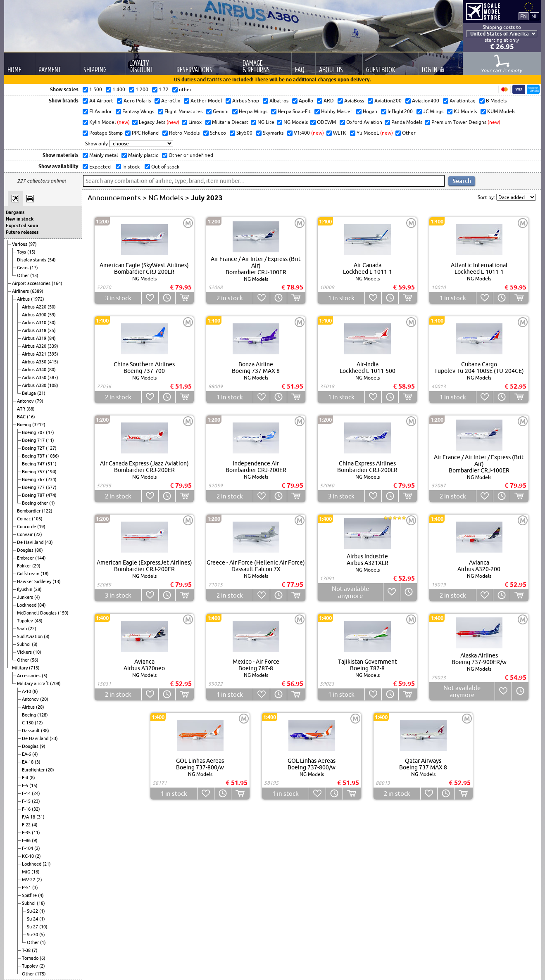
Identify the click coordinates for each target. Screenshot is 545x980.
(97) (33, 244)
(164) (57, 283)
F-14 (27, 793)
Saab (23, 629)
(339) (53, 346)
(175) (40, 974)
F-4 (26, 778)
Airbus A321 (35, 354)
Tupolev (26, 621)
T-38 (27, 950)
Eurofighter (34, 770)
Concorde (27, 527)
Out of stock (165, 167)
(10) (37, 652)
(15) (31, 252)
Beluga (30, 393)
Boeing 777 (34, 487)
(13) (34, 275)
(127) (51, 448)
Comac (24, 519)
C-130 (28, 723)
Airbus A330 (35, 362)
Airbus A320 (35, 346)
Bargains (15, 212)
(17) (34, 268)
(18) (45, 574)
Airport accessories (32, 283)
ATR (22, 409)
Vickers (25, 652)
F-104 (28, 848)
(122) (47, 511)
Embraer (26, 558)
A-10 (27, 691)
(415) (53, 362)
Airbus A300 (35, 315)
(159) (63, 613)
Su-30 (33, 935)
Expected (99, 167)
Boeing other (36, 503)
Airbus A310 (35, 323)
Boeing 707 (34, 432)
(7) (35, 950)
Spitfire (30, 895)
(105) (37, 519)
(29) (36, 566)
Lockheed (27, 605)
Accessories (29, 676)
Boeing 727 (34, 448)
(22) (38, 534)
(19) (41, 527)
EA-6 (27, 754)
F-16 (27, 809)
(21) (41, 393)
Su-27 (33, 927)
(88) (31, 409)
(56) (34, 660)
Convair (25, 534)
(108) (53, 385)
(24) (36, 793)
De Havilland (31, 542)
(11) (50, 440)
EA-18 (28, 762)
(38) (45, 731)
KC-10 (29, 856)
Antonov (26, 401)
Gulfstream (29, 574)
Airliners (21, 291)
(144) (40, 558)
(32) (36, 809)
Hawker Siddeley (35, 581)
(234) (51, 479)
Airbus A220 (35, 307)
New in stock (20, 219)
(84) (52, 338)
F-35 (27, 833)
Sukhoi (24, 644)
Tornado (31, 958)
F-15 (27, 801)
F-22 (27, 825)
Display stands (32, 260)
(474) (51, 495)
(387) (53, 377)
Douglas (26, 550)
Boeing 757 (34, 472)
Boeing (25, 425)
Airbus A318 (35, 330)
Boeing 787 (34, 495)
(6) (43, 958)
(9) (43, 746)
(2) (37, 848)
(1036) (52, 456)
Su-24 (33, 919)
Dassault (31, 731)
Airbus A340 (35, 370)
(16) (31, 417)
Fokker (25, 566)
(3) (38, 762)
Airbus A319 (35, 338)
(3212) (39, 425)
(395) (53, 354)
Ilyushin (25, 589)
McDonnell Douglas (37, 613)
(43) (49, 542)
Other (24, 275)
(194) (51, 472)
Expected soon (22, 225)
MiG (27, 872)
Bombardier (29, 511)
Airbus (24, 299)
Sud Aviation (30, 636)
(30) (52, 323)
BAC (22, 417)
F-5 (26, 785)
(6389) (37, 291)
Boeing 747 (34, 464)
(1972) (38, 299)
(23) (54, 738)
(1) (52, 503)
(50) (52, 307)
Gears (23, 268)
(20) (44, 699)
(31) (40, 817)
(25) (52, 330)
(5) (45, 676)
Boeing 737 (34, 456)
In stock (130, 167)
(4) (37, 597)
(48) (38, 621)
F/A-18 (29, 817)
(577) (51, 487)
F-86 (27, 840)
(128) (43, 715)
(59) (52, 315)
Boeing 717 (34, 440)
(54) (52, 260)
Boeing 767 (34, 479)
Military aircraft (33, 683)
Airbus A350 (35, 377)
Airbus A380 (35, 385)
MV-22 (29, 880)
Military (20, 668)
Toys (22, 252)
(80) (52, 370)
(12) (39, 723)
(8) (47, 636)
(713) (34, 668)
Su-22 (33, 911)
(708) (55, 683)
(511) (51, 464)
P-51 (27, 887)
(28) (38, 589)
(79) (39, 401)
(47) (50, 432)
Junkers (26, 597)
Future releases (22, 232)
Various (20, 244)
